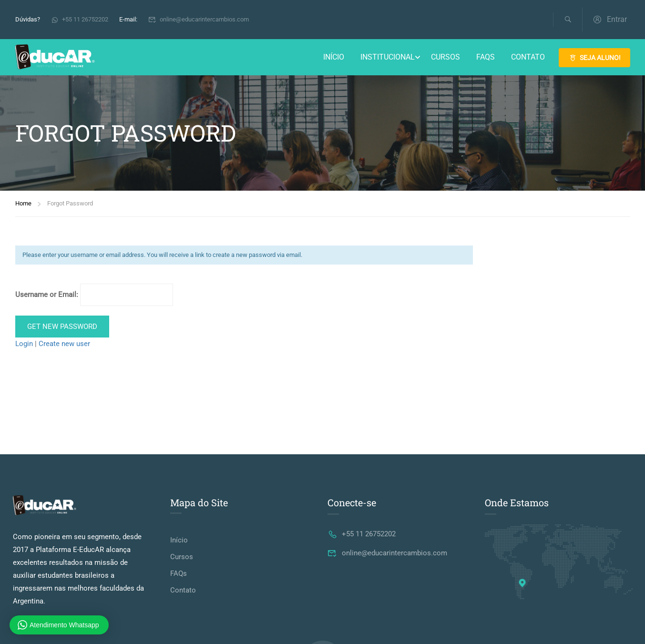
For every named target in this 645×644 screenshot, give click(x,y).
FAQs (486, 57)
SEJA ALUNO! (594, 58)
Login (25, 344)
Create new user (64, 344)
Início (334, 57)
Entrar (609, 19)
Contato (528, 57)
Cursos (445, 57)
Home (23, 203)
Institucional (388, 57)
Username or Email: (94, 295)
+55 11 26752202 (80, 19)
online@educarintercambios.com (199, 19)
